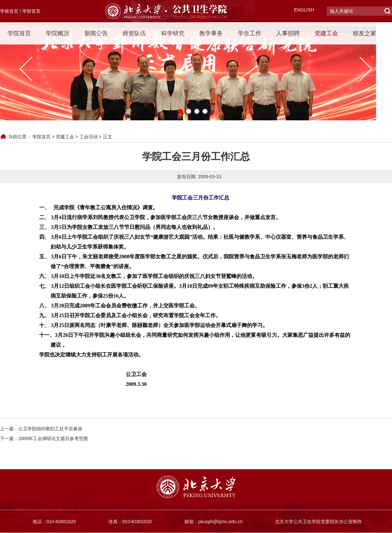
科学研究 (173, 33)
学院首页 (19, 33)
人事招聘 (288, 33)
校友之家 (365, 33)
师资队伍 (134, 33)
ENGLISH (304, 10)
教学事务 (211, 33)
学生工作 (250, 33)
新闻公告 (96, 33)
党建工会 (326, 33)
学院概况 (57, 33)
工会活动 (89, 137)
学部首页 (31, 11)
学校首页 (9, 11)
